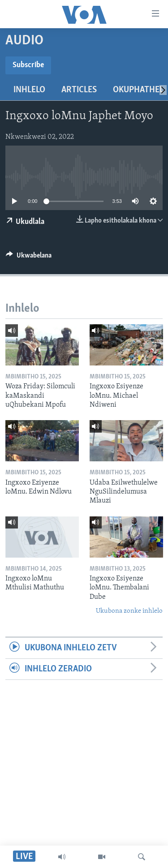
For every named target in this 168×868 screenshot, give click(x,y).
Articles (79, 90)
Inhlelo (29, 90)
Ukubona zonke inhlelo (129, 611)
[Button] (29, 258)
